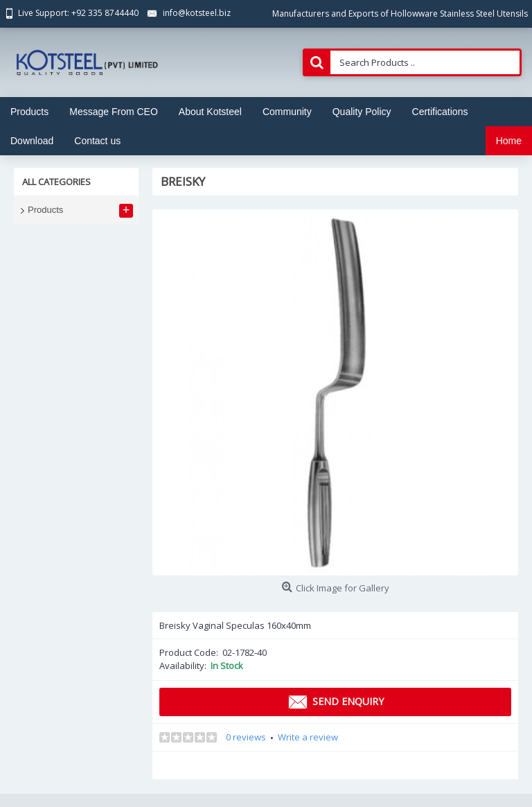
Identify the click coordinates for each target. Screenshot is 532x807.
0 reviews (246, 737)
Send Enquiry (335, 702)
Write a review (308, 737)
